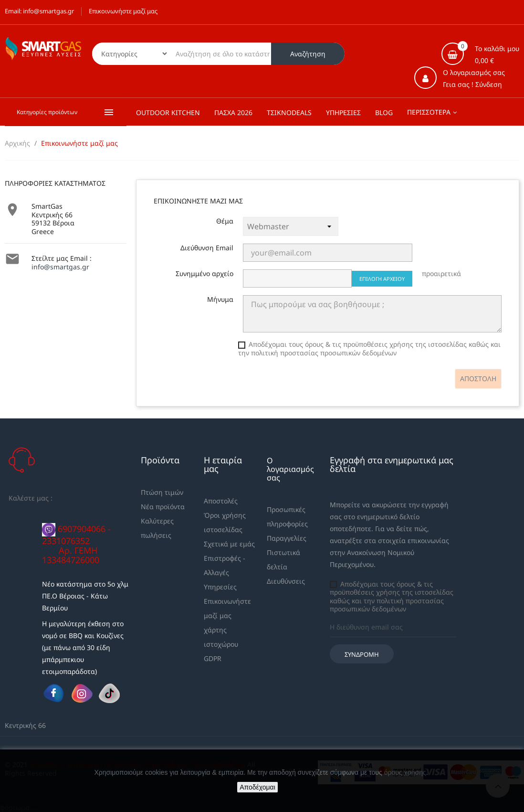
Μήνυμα (220, 299)
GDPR (213, 658)
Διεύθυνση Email (207, 248)
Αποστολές (221, 501)
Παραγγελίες (287, 538)
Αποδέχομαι (257, 787)
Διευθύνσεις (286, 581)
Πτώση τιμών (162, 492)
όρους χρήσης (405, 772)
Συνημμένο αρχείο (204, 274)
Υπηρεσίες (220, 587)
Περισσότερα (429, 112)
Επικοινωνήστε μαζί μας (123, 11)
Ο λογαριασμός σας (290, 469)
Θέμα (225, 221)
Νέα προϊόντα (163, 507)
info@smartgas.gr (60, 267)
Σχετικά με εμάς (229, 544)
